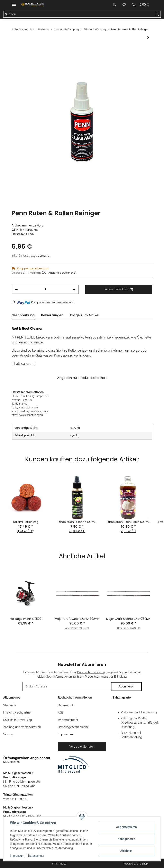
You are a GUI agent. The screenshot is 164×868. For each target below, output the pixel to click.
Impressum (17, 856)
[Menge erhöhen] (74, 289)
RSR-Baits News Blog (18, 720)
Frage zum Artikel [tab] (85, 315)
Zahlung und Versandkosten (22, 727)
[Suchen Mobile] (79, 14)
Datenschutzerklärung (92, 672)
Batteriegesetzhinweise (73, 727)
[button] (114, 5)
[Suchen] (157, 14)
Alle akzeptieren (126, 827)
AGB (61, 712)
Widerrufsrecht (68, 720)
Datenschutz (36, 856)
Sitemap (9, 734)
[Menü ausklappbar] (14, 3)
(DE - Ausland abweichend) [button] (59, 273)
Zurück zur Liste (24, 29)
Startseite (10, 705)
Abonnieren (126, 686)
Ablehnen (126, 851)
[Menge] (45, 289)
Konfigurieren (126, 839)
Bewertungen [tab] (52, 315)
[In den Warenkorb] (15, 49)
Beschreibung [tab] (23, 315)
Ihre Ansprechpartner (17, 712)
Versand (43, 256)
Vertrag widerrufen (82, 747)
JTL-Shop (142, 864)
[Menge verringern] (16, 289)
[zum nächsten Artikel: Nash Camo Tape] (148, 38)
